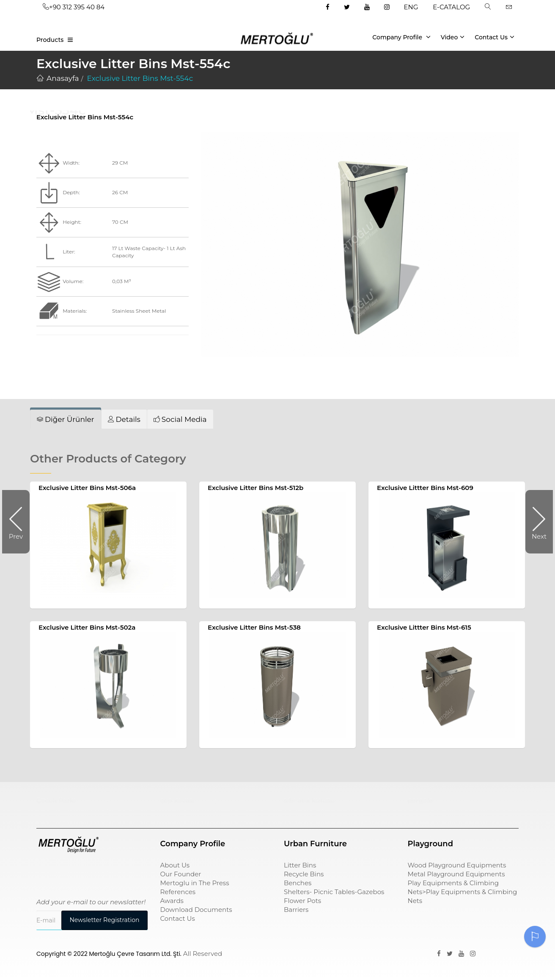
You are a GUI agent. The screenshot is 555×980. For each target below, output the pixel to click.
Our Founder (181, 874)
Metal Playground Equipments (456, 874)
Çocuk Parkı (56, 800)
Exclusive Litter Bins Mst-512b (256, 488)
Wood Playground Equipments (457, 865)
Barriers (296, 910)
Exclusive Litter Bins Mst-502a (87, 627)
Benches (298, 883)
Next (536, 522)
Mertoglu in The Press (195, 883)
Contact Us (495, 37)
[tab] (66, 419)
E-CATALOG (451, 7)
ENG (411, 7)
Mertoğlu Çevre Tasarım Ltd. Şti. (135, 954)
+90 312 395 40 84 (74, 7)
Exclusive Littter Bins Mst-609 (425, 488)
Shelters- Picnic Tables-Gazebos (334, 892)
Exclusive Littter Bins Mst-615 (424, 627)
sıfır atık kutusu (309, 800)
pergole (420, 800)
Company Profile (401, 37)
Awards (172, 901)
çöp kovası (177, 800)
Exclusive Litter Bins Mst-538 (254, 627)
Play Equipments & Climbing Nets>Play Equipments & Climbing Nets (463, 892)
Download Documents (196, 910)
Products (50, 40)
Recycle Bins (304, 874)
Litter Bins (300, 865)
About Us (175, 865)
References (178, 892)
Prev (19, 522)
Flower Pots (302, 901)
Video (453, 37)
